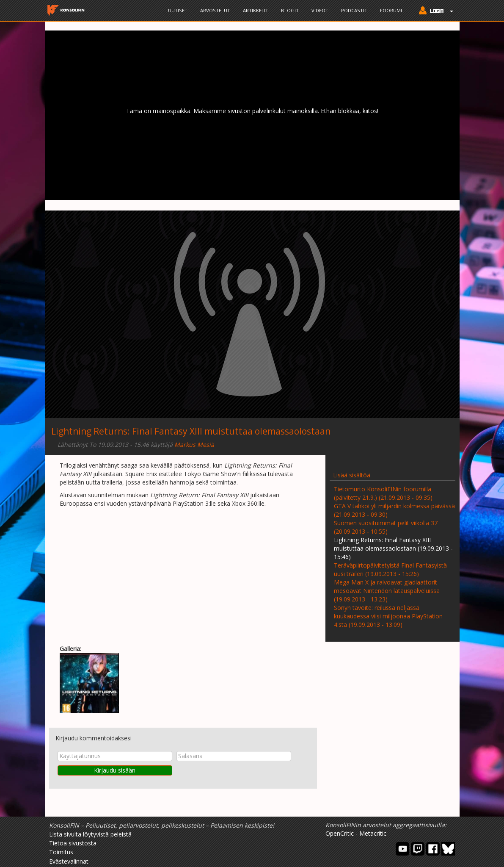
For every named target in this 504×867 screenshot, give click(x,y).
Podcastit (354, 10)
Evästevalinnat (69, 861)
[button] (434, 11)
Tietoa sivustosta (73, 843)
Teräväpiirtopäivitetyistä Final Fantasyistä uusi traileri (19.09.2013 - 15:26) (390, 569)
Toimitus (61, 852)
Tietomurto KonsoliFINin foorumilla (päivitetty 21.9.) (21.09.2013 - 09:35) (383, 493)
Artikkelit (256, 10)
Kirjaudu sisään (115, 770)
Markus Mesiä (194, 445)
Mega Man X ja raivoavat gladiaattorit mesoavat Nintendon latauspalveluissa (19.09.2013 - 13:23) (387, 591)
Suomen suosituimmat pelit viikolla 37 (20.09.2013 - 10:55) (386, 527)
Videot (320, 10)
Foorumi (391, 10)
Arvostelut (215, 10)
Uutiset (178, 10)
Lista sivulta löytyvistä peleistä (90, 834)
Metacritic (373, 833)
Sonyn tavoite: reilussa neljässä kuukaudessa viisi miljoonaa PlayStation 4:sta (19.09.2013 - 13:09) (388, 616)
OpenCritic (340, 833)
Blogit (290, 10)
